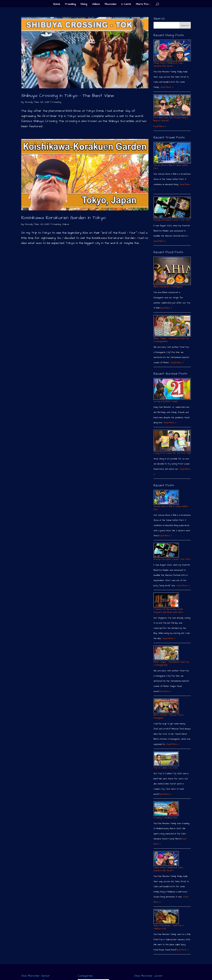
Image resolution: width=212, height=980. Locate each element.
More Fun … (143, 4)
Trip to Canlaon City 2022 (166, 768)
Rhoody (29, 102)
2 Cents (126, 4)
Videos (96, 4)
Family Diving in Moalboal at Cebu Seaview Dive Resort (168, 65)
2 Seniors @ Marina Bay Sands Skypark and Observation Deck (168, 611)
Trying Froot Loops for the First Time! (172, 453)
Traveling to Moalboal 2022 (166, 818)
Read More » (167, 87)
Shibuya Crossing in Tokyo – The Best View (68, 96)
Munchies (110, 4)
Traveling (70, 4)
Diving (84, 4)
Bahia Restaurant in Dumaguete (168, 287)
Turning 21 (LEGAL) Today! (165, 401)
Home (57, 4)
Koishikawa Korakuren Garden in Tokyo (63, 218)
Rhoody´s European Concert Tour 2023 (172, 220)
